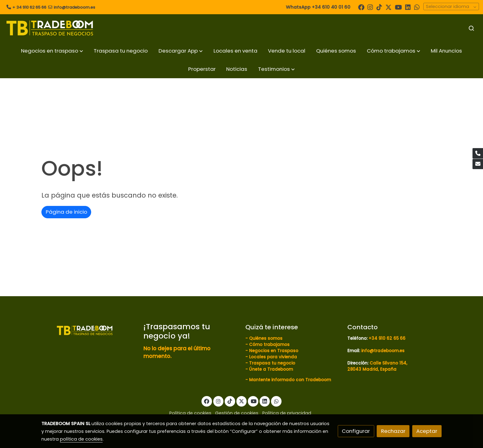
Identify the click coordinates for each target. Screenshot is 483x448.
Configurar (356, 431)
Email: (354, 351)
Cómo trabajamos (269, 345)
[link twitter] (388, 7)
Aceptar (427, 431)
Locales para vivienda (273, 357)
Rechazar (393, 431)
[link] (50, 28)
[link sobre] (88, 330)
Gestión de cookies (237, 413)
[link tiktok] (379, 7)
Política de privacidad (287, 413)
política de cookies (81, 439)
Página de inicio (66, 212)
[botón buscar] (471, 28)
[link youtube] (398, 7)
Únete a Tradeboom (271, 369)
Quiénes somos (266, 338)
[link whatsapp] (417, 7)
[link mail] (478, 164)
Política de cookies (190, 413)
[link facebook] (361, 7)
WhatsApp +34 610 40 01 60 (318, 7)
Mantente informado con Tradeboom (290, 380)
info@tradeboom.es (74, 7)
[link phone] (478, 153)
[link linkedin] (408, 7)
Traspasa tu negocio (272, 363)
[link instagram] (370, 7)
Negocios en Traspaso (273, 351)
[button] (52, 51)
